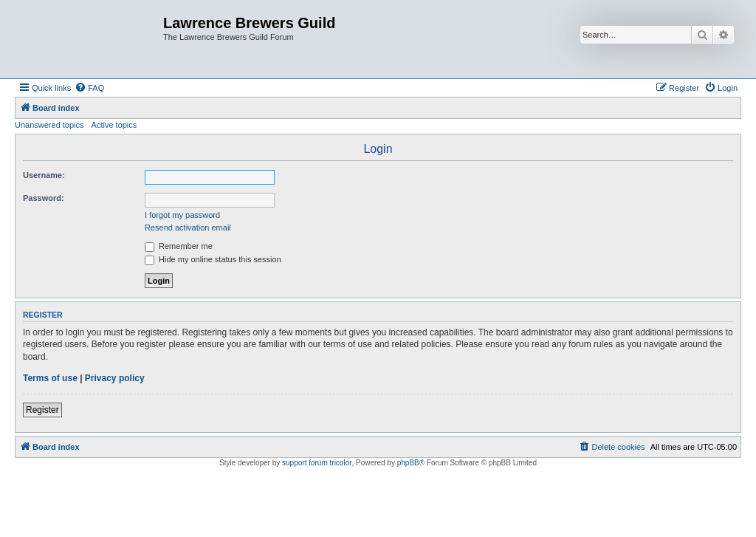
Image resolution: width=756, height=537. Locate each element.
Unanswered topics (49, 125)
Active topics (114, 125)
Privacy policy (115, 378)
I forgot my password (182, 215)
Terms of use (50, 378)
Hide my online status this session (213, 259)
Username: (44, 175)
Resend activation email (188, 228)
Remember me (179, 246)
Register (42, 410)
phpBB (408, 463)
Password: (44, 198)
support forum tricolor (317, 463)
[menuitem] (89, 88)
